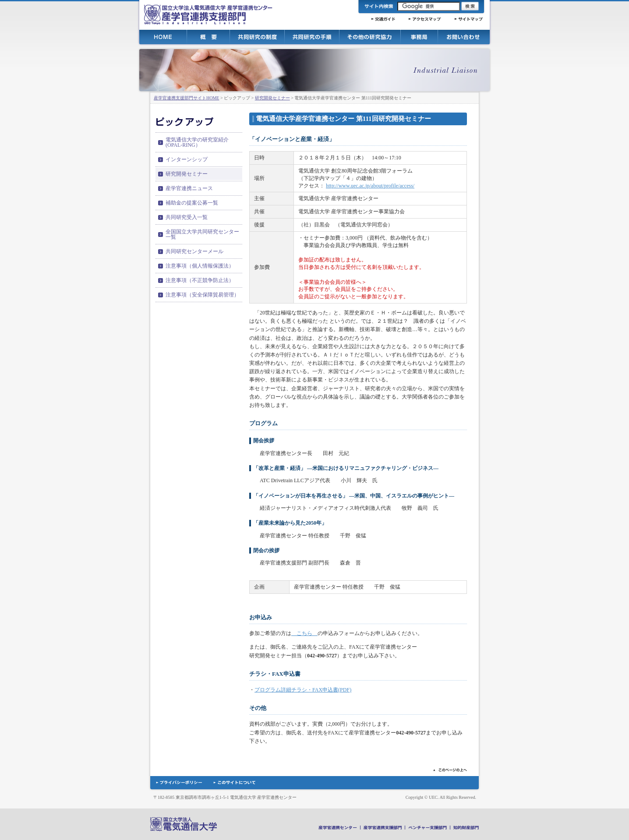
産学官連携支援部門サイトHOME (186, 98)
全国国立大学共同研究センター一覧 (202, 234)
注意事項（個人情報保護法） (200, 266)
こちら (304, 633)
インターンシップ (187, 159)
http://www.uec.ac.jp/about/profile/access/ (370, 186)
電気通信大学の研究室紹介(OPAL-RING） (197, 142)
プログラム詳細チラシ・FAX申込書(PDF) (303, 690)
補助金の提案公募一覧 (192, 203)
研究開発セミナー (272, 98)
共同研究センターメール (194, 251)
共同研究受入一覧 (187, 217)
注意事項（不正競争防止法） (200, 280)
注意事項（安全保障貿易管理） (202, 295)
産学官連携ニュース (189, 188)
